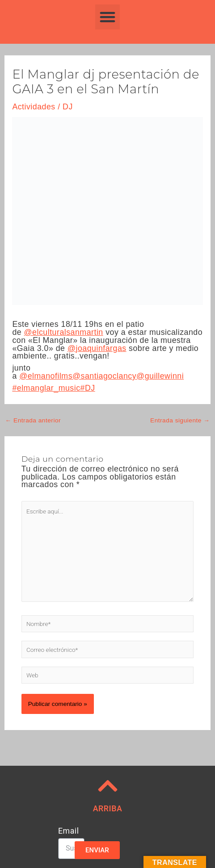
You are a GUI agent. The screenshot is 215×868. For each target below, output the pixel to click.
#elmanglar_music (46, 388)
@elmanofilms (46, 376)
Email (68, 831)
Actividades (34, 107)
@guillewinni (160, 376)
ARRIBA (108, 809)
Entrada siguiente (180, 421)
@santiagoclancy (104, 376)
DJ (68, 107)
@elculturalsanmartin (64, 332)
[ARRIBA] (108, 786)
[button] (108, 17)
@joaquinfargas (97, 348)
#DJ (88, 388)
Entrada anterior (33, 421)
